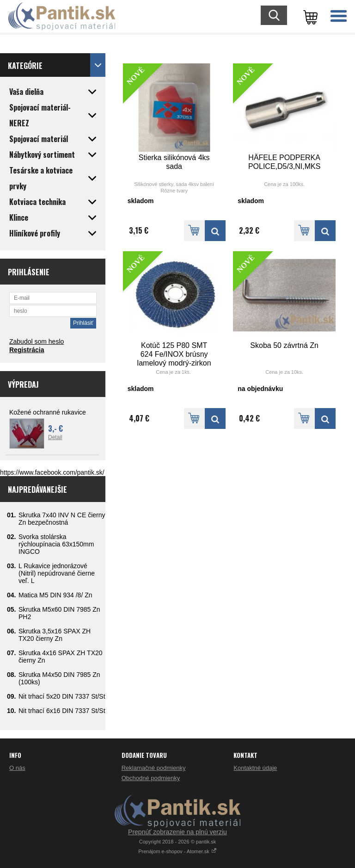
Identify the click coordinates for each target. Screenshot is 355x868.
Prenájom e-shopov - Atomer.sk (177, 851)
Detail (55, 437)
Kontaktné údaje (255, 768)
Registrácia (27, 350)
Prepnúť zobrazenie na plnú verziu (177, 832)
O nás (17, 768)
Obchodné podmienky (151, 778)
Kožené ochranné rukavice (48, 412)
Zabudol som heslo (37, 341)
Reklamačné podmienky (154, 768)
